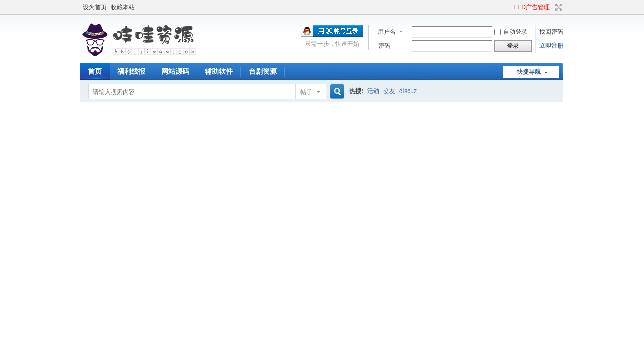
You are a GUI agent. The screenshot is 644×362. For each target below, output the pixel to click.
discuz (408, 91)
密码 (384, 46)
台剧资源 (263, 71)
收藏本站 (123, 7)
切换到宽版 (558, 7)
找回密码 (551, 32)
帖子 (306, 92)
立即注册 (551, 46)
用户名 (387, 32)
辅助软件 (219, 71)
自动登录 (511, 32)
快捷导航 (529, 72)
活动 (373, 91)
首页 (95, 71)
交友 (389, 91)
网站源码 (175, 71)
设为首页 (95, 7)
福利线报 (131, 71)
